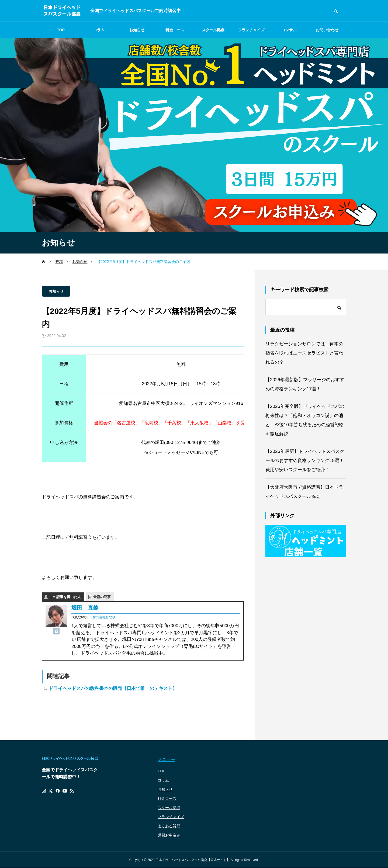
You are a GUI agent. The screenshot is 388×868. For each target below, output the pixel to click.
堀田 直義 (85, 608)
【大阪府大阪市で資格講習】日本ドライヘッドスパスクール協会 (304, 492)
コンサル (289, 30)
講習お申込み (169, 835)
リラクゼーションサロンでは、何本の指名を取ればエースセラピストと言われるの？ (304, 353)
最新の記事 (102, 597)
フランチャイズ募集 (251, 33)
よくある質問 (169, 826)
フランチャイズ (171, 817)
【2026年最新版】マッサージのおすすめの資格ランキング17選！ (305, 384)
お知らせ (137, 30)
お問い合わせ (327, 30)
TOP (61, 30)
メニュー (166, 760)
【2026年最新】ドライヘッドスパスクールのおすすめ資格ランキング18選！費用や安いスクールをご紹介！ (305, 461)
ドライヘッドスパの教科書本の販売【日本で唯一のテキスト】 (113, 688)
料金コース (175, 30)
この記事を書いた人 (65, 597)
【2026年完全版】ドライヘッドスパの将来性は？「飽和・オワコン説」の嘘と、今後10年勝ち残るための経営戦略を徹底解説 (305, 420)
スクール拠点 (213, 30)
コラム (99, 30)
